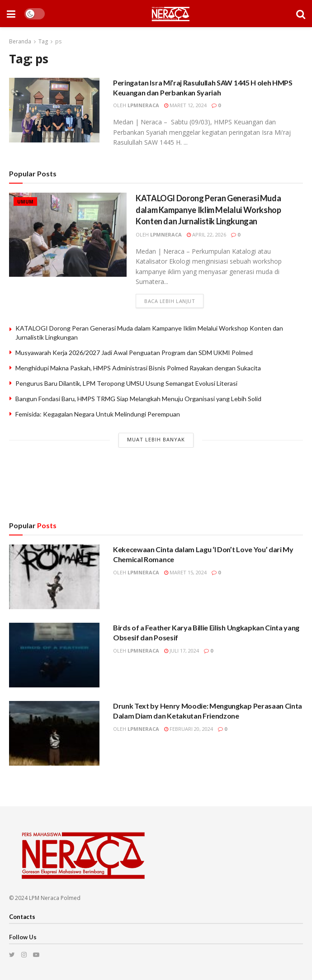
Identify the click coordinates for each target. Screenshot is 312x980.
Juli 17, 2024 (182, 651)
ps (58, 41)
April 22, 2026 (206, 234)
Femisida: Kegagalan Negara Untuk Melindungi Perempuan (98, 414)
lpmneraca (143, 105)
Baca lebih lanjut (170, 301)
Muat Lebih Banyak (156, 439)
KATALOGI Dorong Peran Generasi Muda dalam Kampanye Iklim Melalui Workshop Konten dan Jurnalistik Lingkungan (208, 209)
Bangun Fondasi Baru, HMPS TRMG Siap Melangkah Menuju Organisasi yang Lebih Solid (138, 399)
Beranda (20, 41)
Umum (25, 202)
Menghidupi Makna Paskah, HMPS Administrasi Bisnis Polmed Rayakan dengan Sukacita (138, 368)
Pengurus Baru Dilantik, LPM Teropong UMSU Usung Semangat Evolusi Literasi (126, 383)
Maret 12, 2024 (185, 105)
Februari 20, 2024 (189, 729)
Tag (43, 41)
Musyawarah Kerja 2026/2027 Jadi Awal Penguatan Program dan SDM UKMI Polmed (134, 353)
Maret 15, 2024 (185, 572)
